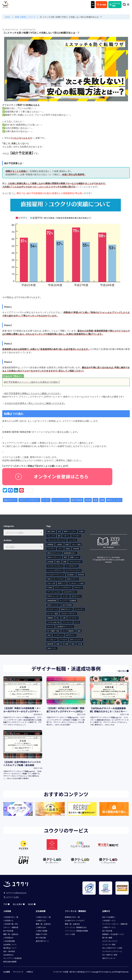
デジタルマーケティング (56, 575)
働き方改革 (51, 531)
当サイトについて (76, 639)
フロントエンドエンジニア (56, 540)
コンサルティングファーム (112, 951)
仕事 (64, 618)
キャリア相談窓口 (69, 631)
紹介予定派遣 (77, 500)
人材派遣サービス (109, 920)
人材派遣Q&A (8, 938)
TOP (6, 904)
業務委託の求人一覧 (72, 917)
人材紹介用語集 (42, 931)
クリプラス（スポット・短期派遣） (115, 924)
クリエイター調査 (109, 944)
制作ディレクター (114, 500)
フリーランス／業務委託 (75, 911)
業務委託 (50, 618)
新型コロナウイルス (54, 553)
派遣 (96, 500)
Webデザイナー (10, 500)
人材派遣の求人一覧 (11, 917)
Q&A (49, 635)
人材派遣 (7, 911)
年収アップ (62, 583)
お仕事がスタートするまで (75, 920)
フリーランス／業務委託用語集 (76, 931)
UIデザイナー (76, 596)
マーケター (76, 536)
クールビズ (63, 639)
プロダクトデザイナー (69, 614)
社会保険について (10, 944)
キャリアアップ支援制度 (68, 601)
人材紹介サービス (109, 927)
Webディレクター (53, 605)
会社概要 (7, 972)
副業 (65, 562)
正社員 (88, 500)
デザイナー (78, 588)
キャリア (50, 626)
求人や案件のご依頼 (110, 955)
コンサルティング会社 (76, 583)
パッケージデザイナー (55, 570)
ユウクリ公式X (11, 897)
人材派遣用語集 (9, 941)
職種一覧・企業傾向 (11, 934)
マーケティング (53, 609)
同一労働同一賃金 (53, 631)
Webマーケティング (54, 557)
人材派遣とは (8, 920)
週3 (59, 536)
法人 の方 (93, 4)
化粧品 (68, 549)
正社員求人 (71, 575)
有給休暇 (76, 549)
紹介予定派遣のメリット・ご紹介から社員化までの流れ (31, 382)
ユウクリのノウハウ (110, 941)
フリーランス (67, 622)
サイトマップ (18, 972)
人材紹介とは (41, 920)
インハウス (72, 540)
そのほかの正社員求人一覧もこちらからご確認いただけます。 (35, 403)
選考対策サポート (42, 941)
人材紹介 (59, 544)
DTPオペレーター (53, 596)
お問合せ (30, 972)
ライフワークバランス (73, 570)
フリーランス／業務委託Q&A (76, 927)
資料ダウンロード (109, 958)
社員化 (81, 531)
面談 (79, 631)
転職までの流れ (42, 934)
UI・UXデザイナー (70, 592)
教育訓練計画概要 (10, 962)
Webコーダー (52, 648)
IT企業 (50, 588)
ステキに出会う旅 (53, 622)
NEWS (32, 904)
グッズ (77, 622)
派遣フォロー (75, 557)
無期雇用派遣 (52, 601)
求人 (58, 618)
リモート (66, 536)
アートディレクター (60, 500)
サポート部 (51, 583)
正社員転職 (41, 911)
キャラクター (73, 618)
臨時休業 (50, 644)
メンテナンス (58, 635)
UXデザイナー (71, 635)
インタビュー (52, 639)
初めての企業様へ (109, 917)
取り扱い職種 (107, 938)
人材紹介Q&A (41, 927)
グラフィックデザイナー (29, 500)
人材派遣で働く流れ (11, 924)
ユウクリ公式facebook (15, 893)
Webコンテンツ (73, 579)
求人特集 (66, 644)
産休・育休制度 (9, 951)
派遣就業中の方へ (70, 553)
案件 (66, 557)
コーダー (46, 500)
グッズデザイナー (72, 566)
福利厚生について (10, 948)
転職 (102, 500)
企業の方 (106, 911)
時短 (73, 644)
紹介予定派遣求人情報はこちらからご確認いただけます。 (33, 393)
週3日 (58, 562)
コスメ (60, 549)
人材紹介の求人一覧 (43, 917)
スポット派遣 (76, 544)
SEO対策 (81, 575)
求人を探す (19, 904)
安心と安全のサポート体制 (112, 948)
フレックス (51, 536)
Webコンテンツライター (56, 579)
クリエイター (79, 609)
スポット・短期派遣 (11, 927)
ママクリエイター (75, 562)
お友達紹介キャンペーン (65, 626)
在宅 (59, 531)
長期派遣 (50, 544)
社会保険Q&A (8, 955)
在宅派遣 (50, 562)
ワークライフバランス (55, 566)
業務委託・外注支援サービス (113, 934)
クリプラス (51, 549)
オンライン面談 (53, 614)
